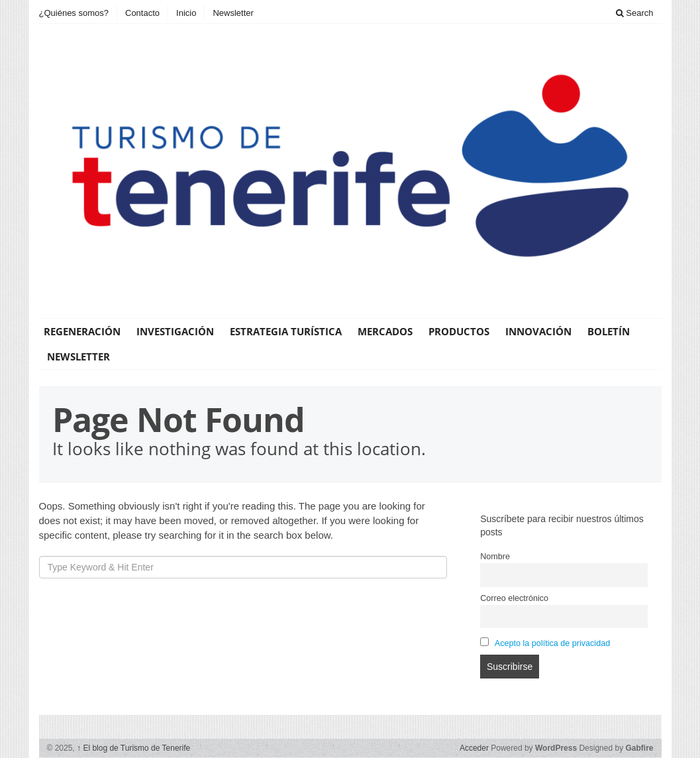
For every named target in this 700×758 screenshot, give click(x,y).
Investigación (175, 331)
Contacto (142, 13)
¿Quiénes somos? (74, 13)
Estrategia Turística (286, 331)
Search (635, 13)
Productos (459, 331)
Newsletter (233, 13)
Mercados (385, 331)
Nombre (495, 557)
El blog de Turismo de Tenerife (133, 748)
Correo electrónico (514, 598)
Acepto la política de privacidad (552, 643)
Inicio (186, 13)
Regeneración (82, 331)
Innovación (538, 331)
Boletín (609, 331)
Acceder (474, 748)
